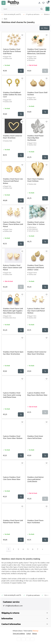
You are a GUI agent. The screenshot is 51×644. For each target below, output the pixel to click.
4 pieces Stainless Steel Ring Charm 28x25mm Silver (37, 394)
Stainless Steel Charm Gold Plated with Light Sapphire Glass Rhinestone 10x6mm (13, 311)
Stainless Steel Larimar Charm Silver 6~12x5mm (36, 223)
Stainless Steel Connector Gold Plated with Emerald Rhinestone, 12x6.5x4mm (37, 51)
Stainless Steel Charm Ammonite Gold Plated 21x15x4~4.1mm (36, 268)
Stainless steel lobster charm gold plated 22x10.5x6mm (36, 479)
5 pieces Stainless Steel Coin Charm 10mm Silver (12, 478)
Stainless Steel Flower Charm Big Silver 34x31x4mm (36, 138)
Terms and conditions (19, 634)
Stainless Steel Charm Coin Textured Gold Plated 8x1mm (13, 181)
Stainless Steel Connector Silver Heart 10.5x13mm (37, 353)
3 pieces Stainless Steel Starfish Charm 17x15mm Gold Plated (12, 51)
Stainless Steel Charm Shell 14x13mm (37, 94)
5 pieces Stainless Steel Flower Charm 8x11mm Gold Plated (13, 224)
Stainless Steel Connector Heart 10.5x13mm (13, 137)
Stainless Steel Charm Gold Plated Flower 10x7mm (13, 522)
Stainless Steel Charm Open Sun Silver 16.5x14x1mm (13, 353)
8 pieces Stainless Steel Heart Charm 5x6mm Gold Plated (12, 268)
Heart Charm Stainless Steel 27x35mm (36, 180)
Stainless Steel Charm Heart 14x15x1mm (35, 522)
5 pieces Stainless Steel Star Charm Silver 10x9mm (13, 437)
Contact (29, 634)
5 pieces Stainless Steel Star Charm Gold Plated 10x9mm (36, 311)
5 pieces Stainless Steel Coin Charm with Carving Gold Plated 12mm (12, 395)
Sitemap (35, 634)
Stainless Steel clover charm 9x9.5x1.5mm (35, 437)
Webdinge (35, 631)
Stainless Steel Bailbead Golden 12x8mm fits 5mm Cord (12, 95)
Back (4, 19)
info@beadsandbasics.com (14, 606)
